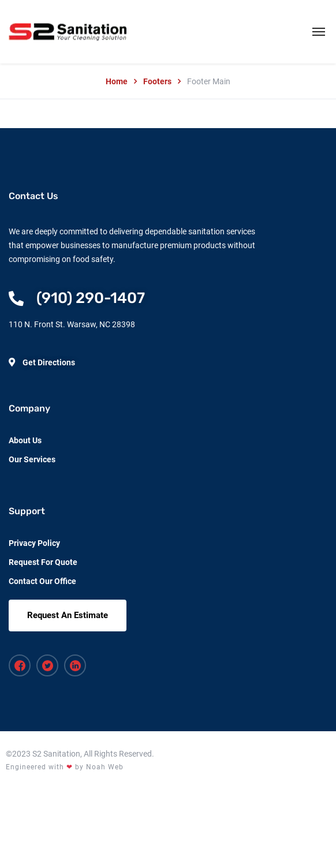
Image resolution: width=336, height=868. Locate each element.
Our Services (32, 459)
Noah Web (105, 767)
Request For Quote (43, 562)
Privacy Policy (34, 543)
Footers (157, 81)
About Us (25, 440)
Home (117, 81)
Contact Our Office (42, 581)
